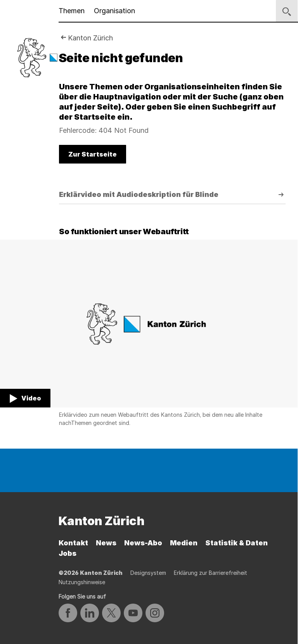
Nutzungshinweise (82, 582)
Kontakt (73, 543)
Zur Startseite (93, 154)
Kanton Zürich (90, 38)
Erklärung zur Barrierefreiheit (211, 573)
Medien (184, 543)
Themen (72, 11)
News (106, 543)
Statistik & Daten (236, 543)
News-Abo (143, 543)
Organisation (114, 11)
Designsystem (148, 573)
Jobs (68, 553)
